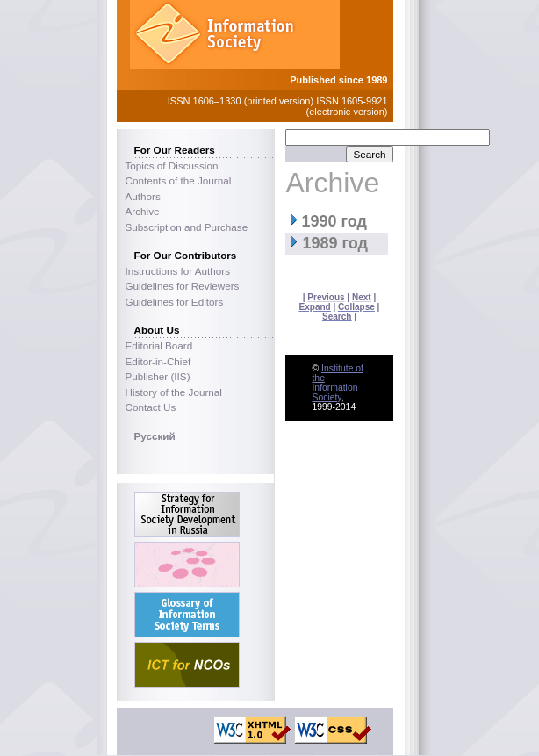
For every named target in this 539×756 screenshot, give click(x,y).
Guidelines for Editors (175, 302)
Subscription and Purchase (187, 227)
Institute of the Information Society (338, 383)
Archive (143, 211)
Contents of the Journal (179, 180)
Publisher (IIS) (158, 376)
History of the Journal (174, 392)
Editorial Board (159, 346)
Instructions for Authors (178, 271)
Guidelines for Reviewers (183, 286)
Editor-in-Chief (158, 361)
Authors (143, 196)
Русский (155, 436)
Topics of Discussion (172, 166)
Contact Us (151, 407)
